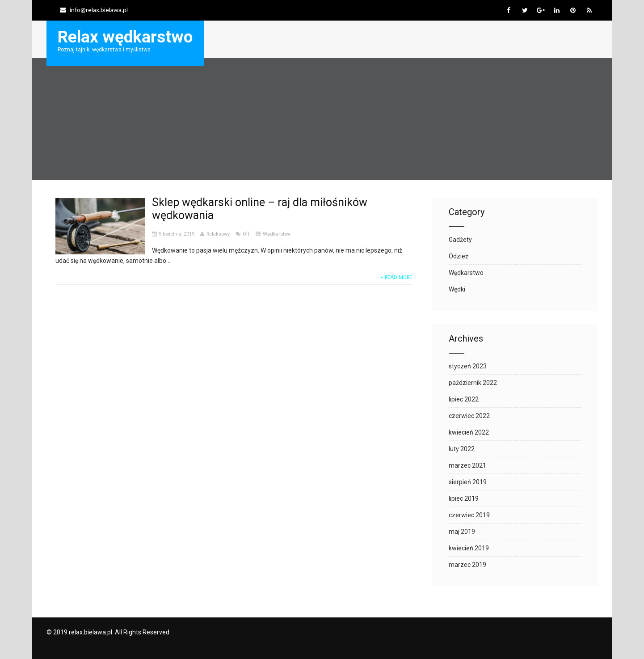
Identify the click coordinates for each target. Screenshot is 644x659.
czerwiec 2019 (469, 515)
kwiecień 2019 (469, 548)
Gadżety (460, 240)
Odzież (459, 256)
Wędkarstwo (277, 234)
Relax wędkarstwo (125, 37)
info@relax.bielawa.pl (94, 10)
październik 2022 (473, 383)
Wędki (457, 289)
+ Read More (396, 277)
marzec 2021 (467, 465)
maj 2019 (462, 532)
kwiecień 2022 (469, 432)
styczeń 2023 (468, 366)
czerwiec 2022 (469, 416)
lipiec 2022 (464, 399)
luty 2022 (462, 449)
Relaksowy (218, 234)
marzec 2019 (467, 565)
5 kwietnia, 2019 (177, 234)
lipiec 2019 (464, 498)
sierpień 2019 (468, 482)
